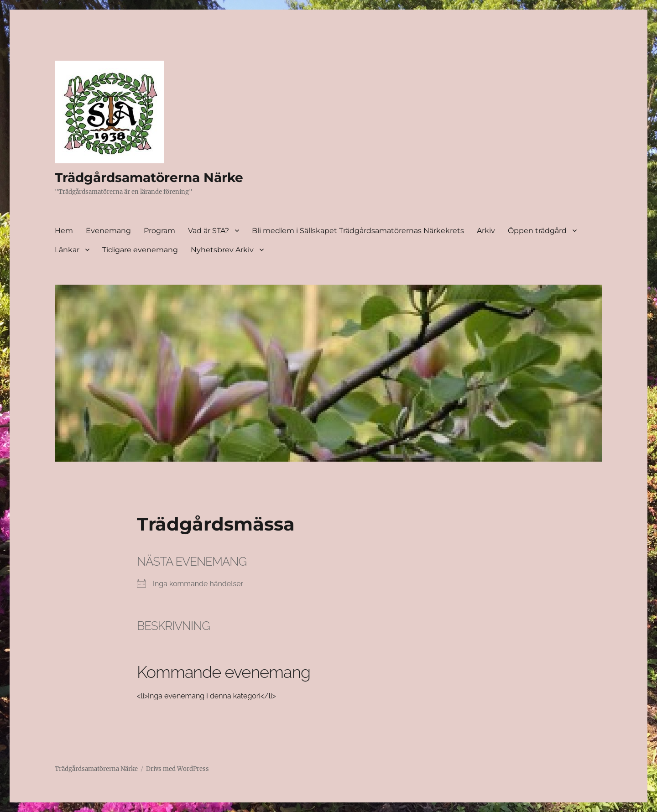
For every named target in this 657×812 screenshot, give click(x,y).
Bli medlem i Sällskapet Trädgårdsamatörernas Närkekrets (358, 231)
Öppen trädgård (537, 231)
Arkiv (486, 231)
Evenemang (108, 231)
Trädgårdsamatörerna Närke (149, 177)
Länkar (67, 250)
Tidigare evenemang (140, 250)
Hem (64, 231)
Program (159, 231)
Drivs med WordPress (177, 769)
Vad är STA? (209, 231)
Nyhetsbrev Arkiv (222, 250)
